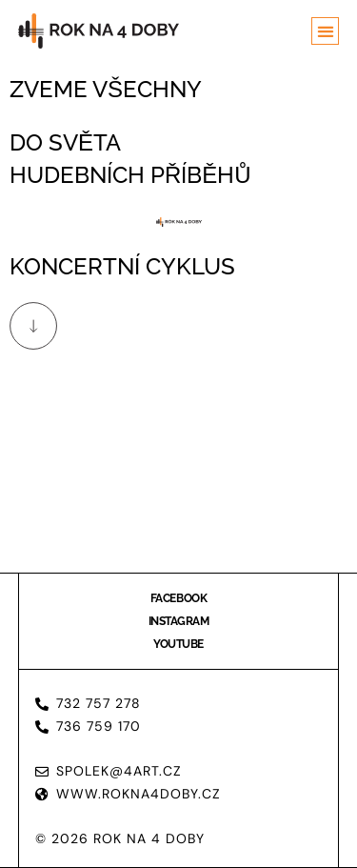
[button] (325, 31)
